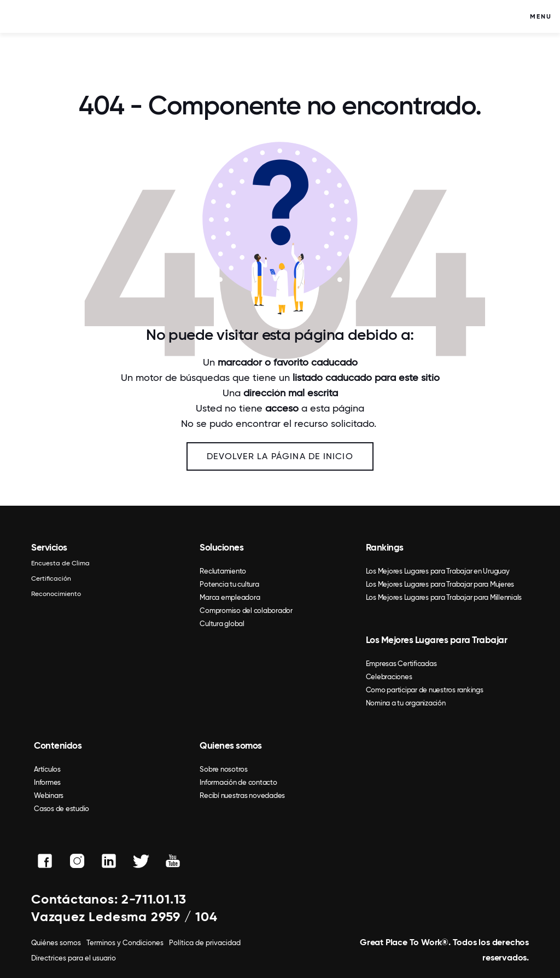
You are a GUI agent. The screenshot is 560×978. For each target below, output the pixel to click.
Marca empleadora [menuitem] (230, 597)
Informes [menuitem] (47, 782)
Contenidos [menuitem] (58, 745)
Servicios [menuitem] (49, 547)
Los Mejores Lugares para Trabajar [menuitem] (437, 640)
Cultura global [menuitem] (222, 624)
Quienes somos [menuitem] (231, 745)
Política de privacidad (205, 943)
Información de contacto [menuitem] (238, 782)
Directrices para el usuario (74, 958)
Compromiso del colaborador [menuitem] (246, 610)
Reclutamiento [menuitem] (223, 571)
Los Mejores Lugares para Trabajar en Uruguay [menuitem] (438, 571)
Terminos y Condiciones (125, 943)
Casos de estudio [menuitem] (62, 809)
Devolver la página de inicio (280, 456)
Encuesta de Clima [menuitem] (60, 563)
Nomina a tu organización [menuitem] (406, 703)
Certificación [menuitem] (51, 578)
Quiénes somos (56, 943)
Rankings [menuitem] (385, 547)
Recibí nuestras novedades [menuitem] (242, 795)
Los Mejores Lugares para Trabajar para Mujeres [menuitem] (440, 584)
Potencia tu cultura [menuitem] (229, 584)
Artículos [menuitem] (47, 769)
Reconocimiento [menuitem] (56, 594)
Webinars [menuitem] (49, 795)
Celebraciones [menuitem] (389, 677)
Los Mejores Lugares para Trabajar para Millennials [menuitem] (444, 597)
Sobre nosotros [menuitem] (224, 769)
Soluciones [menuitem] (221, 547)
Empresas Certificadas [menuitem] (401, 664)
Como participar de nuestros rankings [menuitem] (425, 690)
